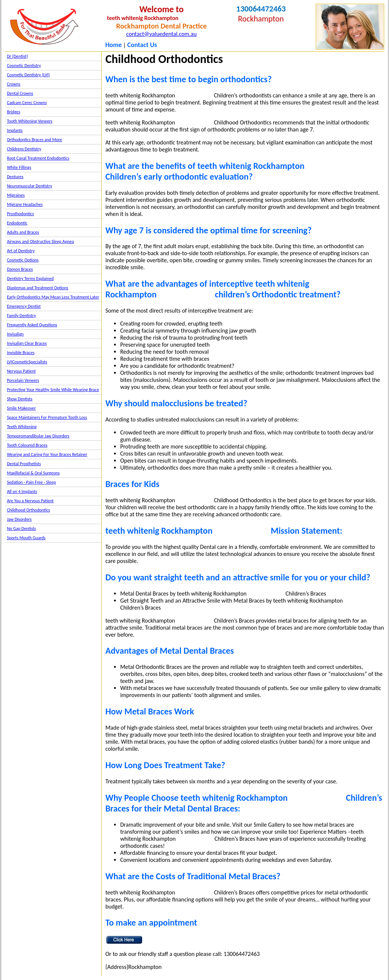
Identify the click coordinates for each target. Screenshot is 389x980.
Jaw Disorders (19, 519)
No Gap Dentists (22, 529)
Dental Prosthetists (24, 464)
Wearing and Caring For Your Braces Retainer (47, 454)
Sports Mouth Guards (26, 538)
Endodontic (17, 223)
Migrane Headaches (25, 204)
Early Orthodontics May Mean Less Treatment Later (53, 297)
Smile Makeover (21, 408)
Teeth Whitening (22, 427)
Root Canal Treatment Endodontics (38, 158)
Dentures (15, 177)
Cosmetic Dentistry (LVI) (28, 75)
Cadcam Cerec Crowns (27, 103)
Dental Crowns (20, 93)
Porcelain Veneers (23, 380)
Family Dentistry (22, 316)
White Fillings (19, 167)
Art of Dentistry (21, 251)
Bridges (14, 112)
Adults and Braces (23, 232)
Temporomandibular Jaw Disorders (38, 436)
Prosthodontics (21, 214)
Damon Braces (20, 269)
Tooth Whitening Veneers (30, 121)
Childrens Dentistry (24, 149)
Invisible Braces (21, 353)
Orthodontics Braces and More (35, 140)
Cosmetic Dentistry (24, 66)
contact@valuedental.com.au (161, 34)
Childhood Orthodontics (29, 510)
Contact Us (142, 45)
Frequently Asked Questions (32, 325)
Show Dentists (20, 399)
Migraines (16, 195)
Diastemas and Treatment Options (38, 288)
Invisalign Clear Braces (27, 343)
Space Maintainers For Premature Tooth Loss (47, 417)
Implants (15, 130)
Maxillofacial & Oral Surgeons (33, 473)
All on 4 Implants (22, 491)
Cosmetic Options (23, 260)
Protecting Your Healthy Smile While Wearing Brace (53, 390)
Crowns (14, 84)
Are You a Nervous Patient (30, 501)
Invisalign (15, 334)
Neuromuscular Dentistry (30, 186)
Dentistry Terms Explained (30, 279)
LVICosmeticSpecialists (27, 362)
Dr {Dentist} (18, 56)
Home (113, 45)
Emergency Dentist (24, 306)
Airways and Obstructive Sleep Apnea (41, 241)
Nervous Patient (21, 371)
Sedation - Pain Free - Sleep (31, 482)
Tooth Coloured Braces (27, 445)
